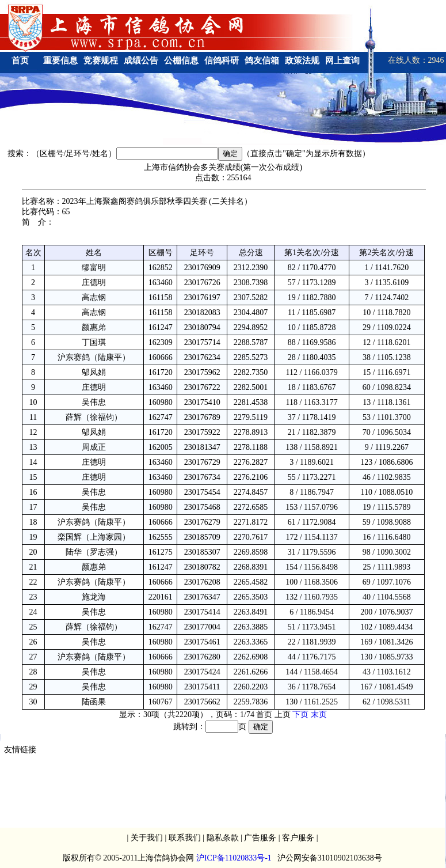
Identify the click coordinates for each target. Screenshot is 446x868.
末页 (319, 715)
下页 (300, 715)
